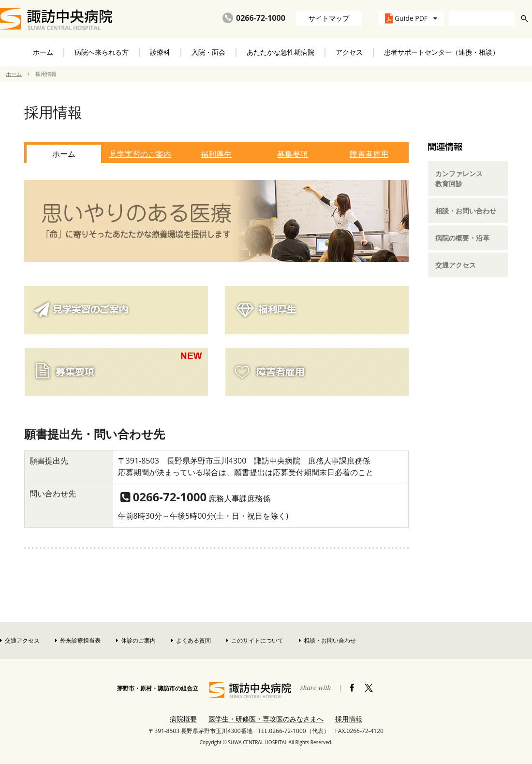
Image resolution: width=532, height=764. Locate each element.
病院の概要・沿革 (462, 238)
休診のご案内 (136, 640)
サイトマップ (329, 18)
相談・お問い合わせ (466, 211)
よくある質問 (191, 640)
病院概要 (183, 719)
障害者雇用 (369, 154)
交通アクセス (456, 265)
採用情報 (349, 719)
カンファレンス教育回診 (459, 179)
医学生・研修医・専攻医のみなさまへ (266, 719)
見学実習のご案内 (140, 154)
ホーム (43, 52)
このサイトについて (255, 640)
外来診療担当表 (78, 640)
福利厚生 (216, 154)
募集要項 (293, 154)
